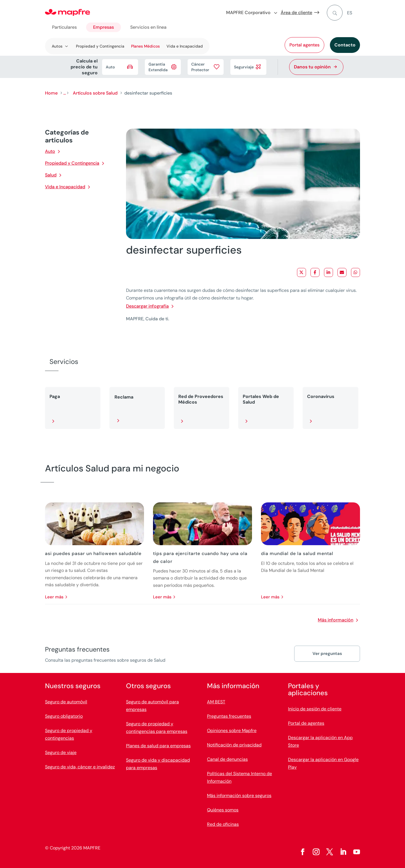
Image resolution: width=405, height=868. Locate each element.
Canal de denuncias (227, 759)
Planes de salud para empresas (158, 746)
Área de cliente (296, 13)
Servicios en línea (148, 27)
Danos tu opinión (312, 67)
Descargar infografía (147, 306)
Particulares (64, 27)
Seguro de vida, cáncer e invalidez (80, 767)
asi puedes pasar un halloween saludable (93, 553)
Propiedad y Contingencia (100, 46)
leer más (54, 597)
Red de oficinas (223, 824)
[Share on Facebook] (315, 272)
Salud (51, 175)
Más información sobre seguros (239, 796)
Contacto (345, 45)
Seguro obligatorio (64, 716)
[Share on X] (301, 272)
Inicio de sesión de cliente (315, 709)
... (65, 93)
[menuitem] (354, 13)
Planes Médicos (145, 46)
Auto (50, 151)
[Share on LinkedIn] (328, 272)
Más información (336, 620)
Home (51, 93)
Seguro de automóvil (66, 702)
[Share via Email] (342, 272)
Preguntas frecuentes (229, 716)
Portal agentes (304, 45)
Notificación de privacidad (234, 745)
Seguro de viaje (61, 752)
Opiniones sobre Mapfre (232, 731)
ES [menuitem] (350, 13)
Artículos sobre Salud (95, 93)
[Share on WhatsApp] (355, 272)
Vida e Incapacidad (185, 46)
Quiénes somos (223, 810)
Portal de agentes (306, 723)
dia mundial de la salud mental (297, 553)
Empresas (103, 27)
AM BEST (216, 702)
